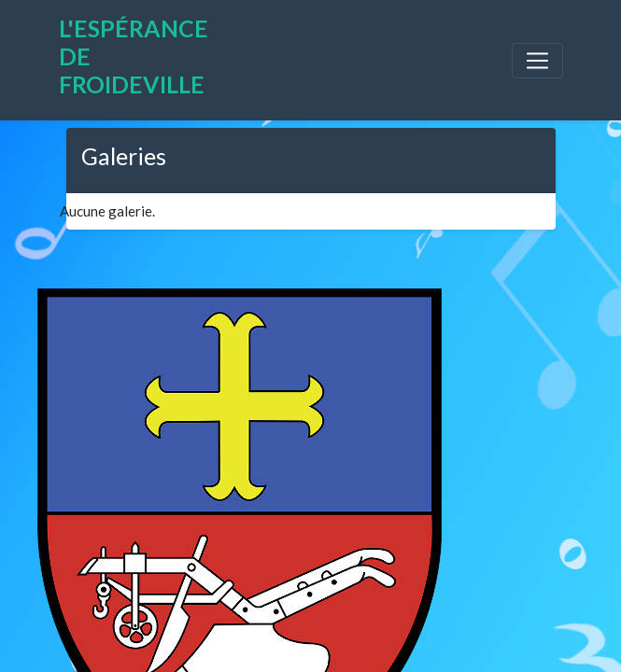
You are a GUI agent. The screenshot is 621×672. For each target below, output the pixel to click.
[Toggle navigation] (537, 61)
